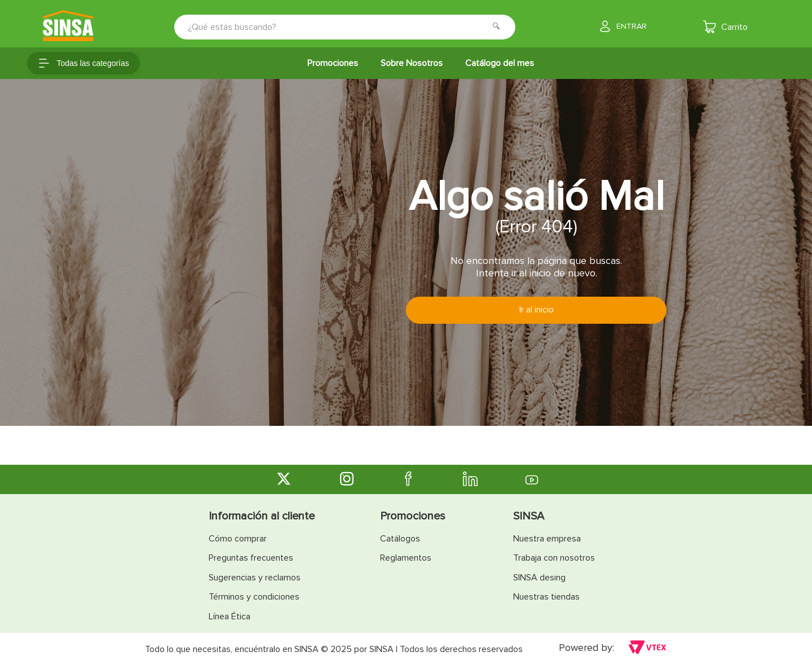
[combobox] (337, 27)
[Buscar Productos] (500, 27)
